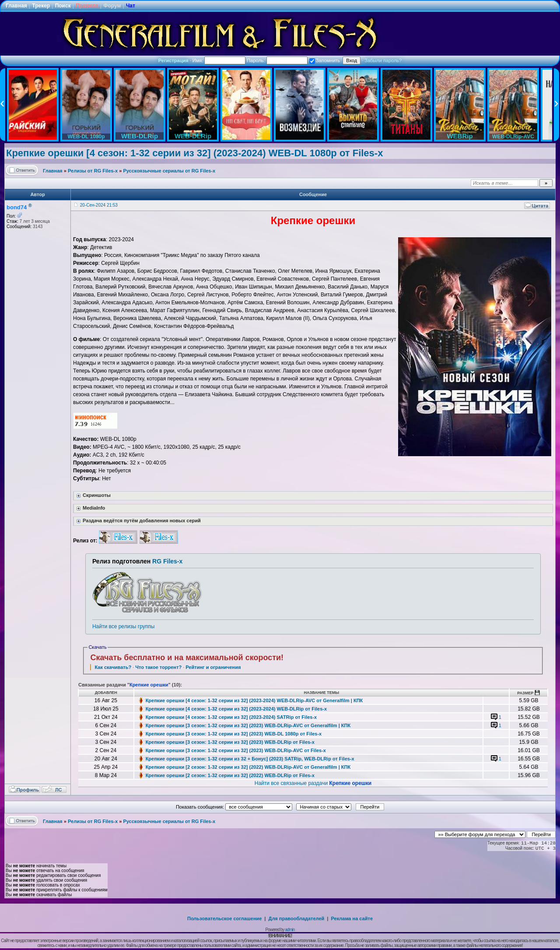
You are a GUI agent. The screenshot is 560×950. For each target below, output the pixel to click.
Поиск (63, 6)
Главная (16, 6)
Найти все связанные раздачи (313, 783)
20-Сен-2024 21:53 (99, 205)
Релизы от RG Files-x (93, 171)
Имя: (219, 60)
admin (290, 930)
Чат (131, 6)
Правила (87, 6)
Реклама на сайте (352, 918)
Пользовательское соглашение (224, 918)
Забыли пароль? (383, 60)
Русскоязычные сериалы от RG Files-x (169, 171)
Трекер (41, 6)
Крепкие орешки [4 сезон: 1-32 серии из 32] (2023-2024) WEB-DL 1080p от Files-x (194, 153)
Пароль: (277, 60)
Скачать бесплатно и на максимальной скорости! (187, 658)
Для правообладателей (297, 918)
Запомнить (325, 60)
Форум (112, 6)
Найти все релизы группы (123, 626)
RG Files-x (167, 561)
